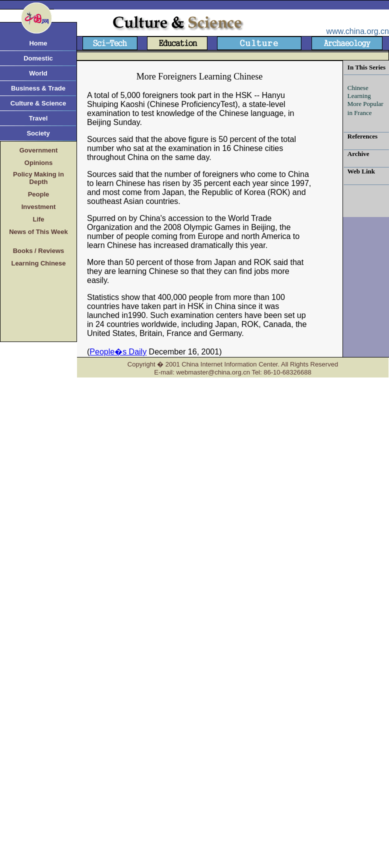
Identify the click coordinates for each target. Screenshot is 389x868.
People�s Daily (118, 352)
